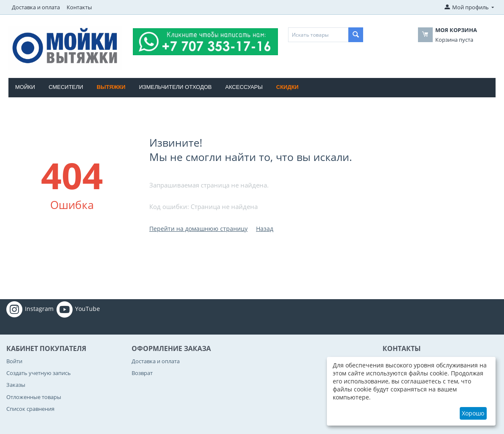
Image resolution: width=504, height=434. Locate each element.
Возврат (142, 373)
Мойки (25, 87)
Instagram (30, 309)
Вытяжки (111, 87)
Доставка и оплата (36, 7)
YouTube (78, 309)
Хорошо (473, 413)
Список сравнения (30, 409)
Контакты (79, 7)
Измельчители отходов (175, 87)
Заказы (16, 385)
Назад (265, 229)
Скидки (287, 87)
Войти (14, 361)
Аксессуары (244, 87)
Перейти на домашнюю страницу (198, 229)
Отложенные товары (34, 397)
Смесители (66, 87)
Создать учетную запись (39, 373)
